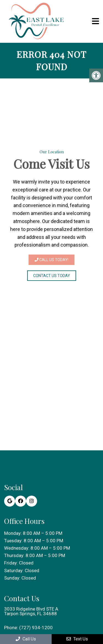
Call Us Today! (51, 260)
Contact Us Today (52, 276)
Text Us (77, 639)
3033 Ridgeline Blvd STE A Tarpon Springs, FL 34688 (31, 611)
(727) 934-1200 (36, 628)
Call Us (26, 639)
